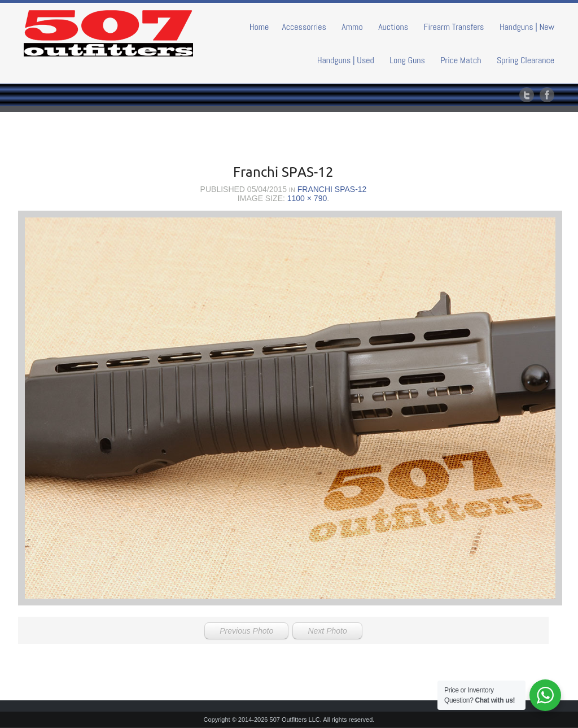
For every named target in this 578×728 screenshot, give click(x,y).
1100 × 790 (307, 198)
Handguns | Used (346, 60)
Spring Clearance (526, 60)
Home (259, 27)
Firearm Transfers (454, 27)
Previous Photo (246, 631)
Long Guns (407, 60)
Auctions (393, 27)
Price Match (461, 60)
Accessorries (304, 27)
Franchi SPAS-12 (332, 189)
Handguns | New (527, 27)
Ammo (352, 27)
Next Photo (327, 631)
